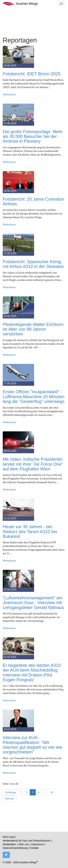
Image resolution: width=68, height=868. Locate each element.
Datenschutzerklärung (15, 848)
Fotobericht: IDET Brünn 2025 (32, 74)
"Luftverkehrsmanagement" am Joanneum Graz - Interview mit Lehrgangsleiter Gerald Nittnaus (33, 603)
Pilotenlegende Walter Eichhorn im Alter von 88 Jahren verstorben (33, 329)
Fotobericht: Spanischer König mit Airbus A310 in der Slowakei (33, 264)
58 (52, 792)
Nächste (9, 798)
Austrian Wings (20, 4)
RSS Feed (9, 837)
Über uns (24, 844)
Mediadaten (9, 844)
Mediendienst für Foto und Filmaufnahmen (27, 841)
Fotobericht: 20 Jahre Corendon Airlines (33, 201)
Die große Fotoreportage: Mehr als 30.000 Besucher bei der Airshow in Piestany (33, 136)
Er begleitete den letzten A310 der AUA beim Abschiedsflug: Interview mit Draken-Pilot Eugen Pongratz (32, 672)
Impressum (37, 844)
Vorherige (11, 792)
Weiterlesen (9, 94)
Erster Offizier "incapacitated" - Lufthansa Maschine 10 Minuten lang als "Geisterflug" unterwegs (34, 397)
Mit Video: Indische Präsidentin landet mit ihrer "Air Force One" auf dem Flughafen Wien (33, 464)
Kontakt (34, 848)
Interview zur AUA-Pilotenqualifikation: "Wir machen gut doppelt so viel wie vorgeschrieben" (32, 745)
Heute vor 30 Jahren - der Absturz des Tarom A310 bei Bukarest (30, 531)
